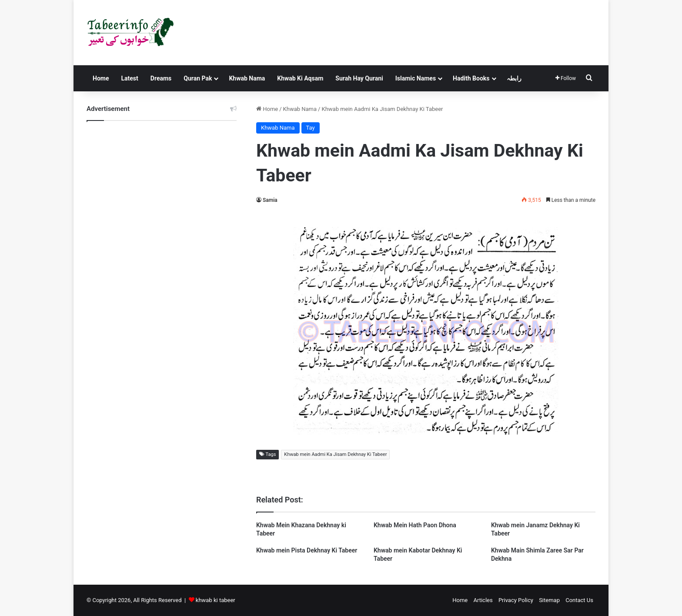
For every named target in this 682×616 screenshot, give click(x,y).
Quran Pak (198, 78)
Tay (311, 128)
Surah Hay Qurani (359, 78)
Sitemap (549, 600)
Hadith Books (471, 78)
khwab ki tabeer (216, 600)
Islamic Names (416, 78)
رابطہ (514, 78)
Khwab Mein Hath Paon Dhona (415, 525)
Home (101, 78)
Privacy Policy (516, 600)
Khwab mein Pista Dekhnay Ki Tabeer (307, 550)
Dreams (161, 78)
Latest (129, 78)
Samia (270, 200)
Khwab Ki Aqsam (300, 78)
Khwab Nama (247, 78)
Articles (483, 600)
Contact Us (579, 600)
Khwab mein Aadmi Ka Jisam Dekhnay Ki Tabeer (335, 454)
